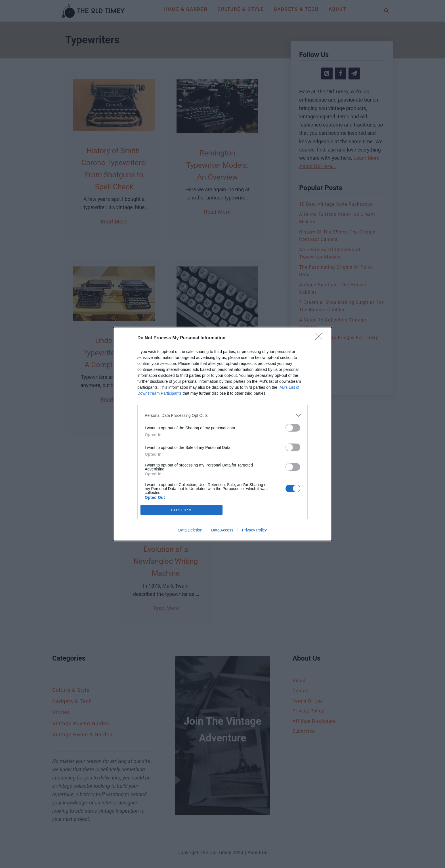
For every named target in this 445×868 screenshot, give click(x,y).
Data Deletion (190, 530)
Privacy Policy (254, 530)
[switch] (293, 428)
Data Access (222, 530)
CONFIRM (181, 510)
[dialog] (222, 434)
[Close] (321, 338)
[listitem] (222, 415)
